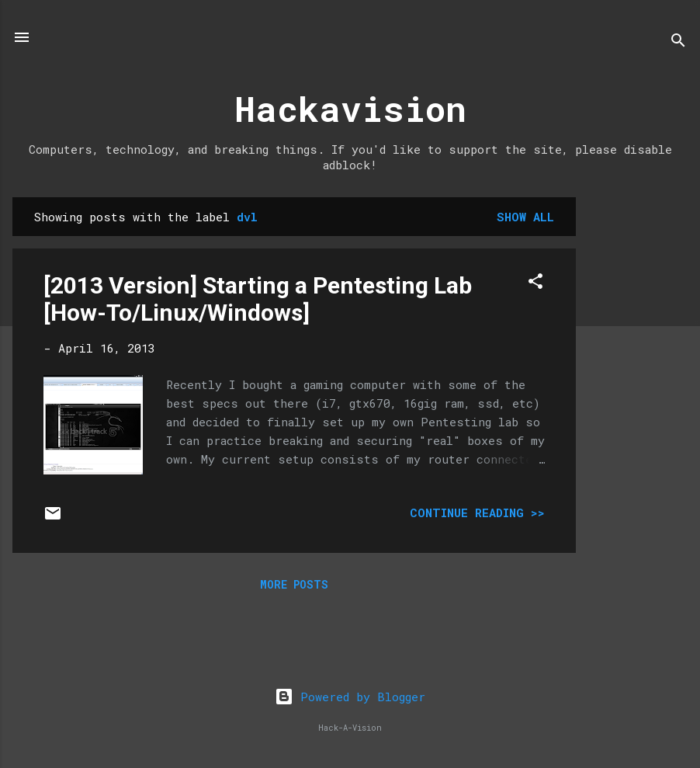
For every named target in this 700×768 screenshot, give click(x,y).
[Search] (678, 42)
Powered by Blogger (350, 697)
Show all (525, 217)
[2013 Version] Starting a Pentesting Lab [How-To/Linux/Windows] (258, 299)
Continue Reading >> (477, 513)
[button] (535, 283)
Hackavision (350, 108)
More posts (294, 584)
